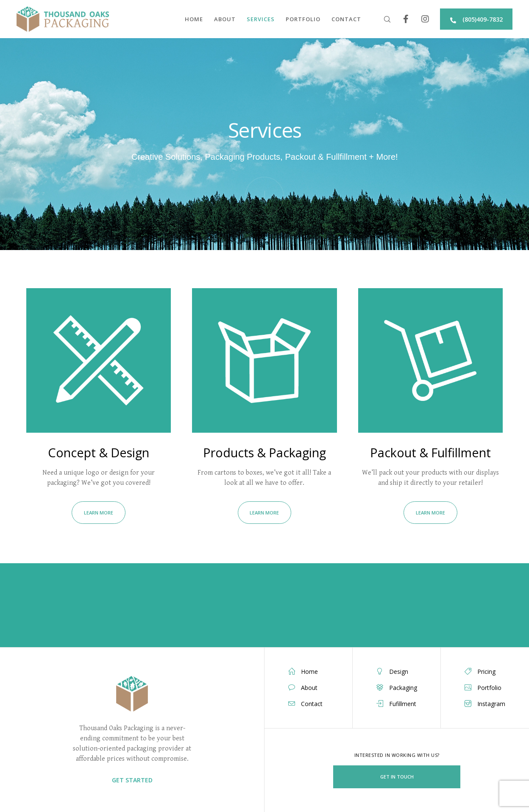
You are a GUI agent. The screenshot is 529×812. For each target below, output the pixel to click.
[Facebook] (401, 19)
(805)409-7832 (476, 19)
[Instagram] (420, 19)
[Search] (382, 19)
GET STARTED (132, 780)
